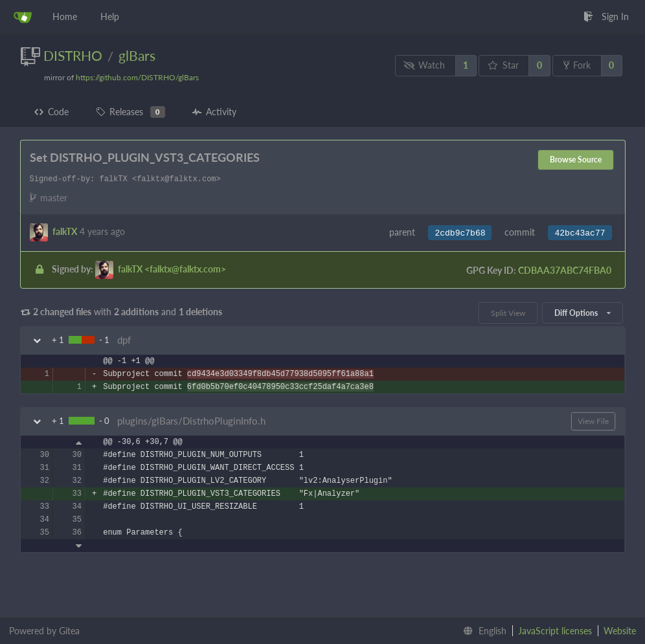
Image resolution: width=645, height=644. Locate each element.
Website (620, 631)
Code (51, 112)
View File (593, 421)
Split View (508, 313)
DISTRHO (73, 55)
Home (65, 17)
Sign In (606, 17)
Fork (577, 65)
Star (503, 65)
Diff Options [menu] (582, 313)
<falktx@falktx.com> (172, 269)
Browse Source (576, 160)
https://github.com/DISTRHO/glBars (137, 77)
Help (110, 17)
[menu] (482, 631)
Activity (214, 112)
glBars (137, 55)
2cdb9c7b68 (460, 233)
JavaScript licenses (555, 631)
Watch (424, 65)
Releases (130, 112)
